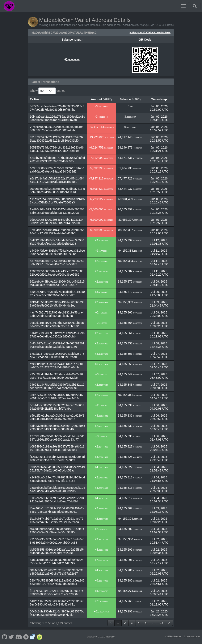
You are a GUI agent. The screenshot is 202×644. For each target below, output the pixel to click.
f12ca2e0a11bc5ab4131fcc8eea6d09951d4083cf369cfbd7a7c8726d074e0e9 (57, 458)
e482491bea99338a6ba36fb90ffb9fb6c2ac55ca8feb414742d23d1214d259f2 (57, 562)
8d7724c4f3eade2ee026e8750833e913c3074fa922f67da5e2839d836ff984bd (57, 108)
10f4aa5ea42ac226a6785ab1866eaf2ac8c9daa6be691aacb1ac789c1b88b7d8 (57, 118)
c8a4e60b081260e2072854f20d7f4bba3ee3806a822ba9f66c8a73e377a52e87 (57, 572)
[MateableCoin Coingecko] (39, 637)
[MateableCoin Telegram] (26, 637)
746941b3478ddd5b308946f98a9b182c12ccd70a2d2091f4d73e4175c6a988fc (57, 386)
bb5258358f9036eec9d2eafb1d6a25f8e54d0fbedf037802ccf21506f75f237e (57, 551)
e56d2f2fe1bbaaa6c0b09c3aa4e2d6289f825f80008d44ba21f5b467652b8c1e (57, 417)
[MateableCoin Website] (33, 637)
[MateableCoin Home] (9, 6)
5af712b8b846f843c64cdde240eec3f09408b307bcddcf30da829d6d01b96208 (57, 242)
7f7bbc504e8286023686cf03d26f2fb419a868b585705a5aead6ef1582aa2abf (57, 129)
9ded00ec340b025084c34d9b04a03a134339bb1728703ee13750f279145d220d (57, 221)
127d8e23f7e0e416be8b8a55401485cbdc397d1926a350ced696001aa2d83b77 (57, 438)
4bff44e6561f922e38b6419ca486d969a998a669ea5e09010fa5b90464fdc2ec (57, 304)
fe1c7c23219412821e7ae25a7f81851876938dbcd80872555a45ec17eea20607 (57, 592)
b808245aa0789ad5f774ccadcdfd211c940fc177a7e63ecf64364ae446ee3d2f (57, 293)
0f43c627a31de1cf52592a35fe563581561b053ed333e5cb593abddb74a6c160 (57, 345)
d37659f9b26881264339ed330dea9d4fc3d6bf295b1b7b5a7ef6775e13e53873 (57, 263)
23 (161, 623)
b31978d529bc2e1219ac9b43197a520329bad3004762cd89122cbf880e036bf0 (57, 139)
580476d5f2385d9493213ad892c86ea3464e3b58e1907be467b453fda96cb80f (57, 582)
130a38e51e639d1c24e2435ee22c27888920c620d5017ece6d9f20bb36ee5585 (57, 273)
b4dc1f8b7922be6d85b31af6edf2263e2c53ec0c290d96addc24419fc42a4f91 (57, 603)
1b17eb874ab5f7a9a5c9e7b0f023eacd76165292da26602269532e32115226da (57, 520)
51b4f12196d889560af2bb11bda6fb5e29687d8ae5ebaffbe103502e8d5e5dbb (57, 335)
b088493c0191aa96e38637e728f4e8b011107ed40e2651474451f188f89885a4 (57, 448)
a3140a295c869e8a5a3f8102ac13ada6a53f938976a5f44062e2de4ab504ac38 (57, 541)
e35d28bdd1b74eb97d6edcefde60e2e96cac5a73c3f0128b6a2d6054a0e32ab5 (57, 376)
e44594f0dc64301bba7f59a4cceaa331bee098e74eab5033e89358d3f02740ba (57, 252)
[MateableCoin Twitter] (11, 637)
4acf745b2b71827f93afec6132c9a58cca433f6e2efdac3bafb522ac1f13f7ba (57, 314)
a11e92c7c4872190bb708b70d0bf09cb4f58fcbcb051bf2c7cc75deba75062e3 (57, 201)
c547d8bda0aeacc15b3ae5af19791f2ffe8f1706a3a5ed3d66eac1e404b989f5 (57, 531)
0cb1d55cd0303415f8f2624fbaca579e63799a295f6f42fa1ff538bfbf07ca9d (57, 407)
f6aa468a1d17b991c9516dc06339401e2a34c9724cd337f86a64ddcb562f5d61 (57, 510)
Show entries (48, 91)
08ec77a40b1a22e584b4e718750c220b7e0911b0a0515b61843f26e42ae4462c (57, 397)
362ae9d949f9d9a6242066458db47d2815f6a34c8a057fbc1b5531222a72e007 (57, 283)
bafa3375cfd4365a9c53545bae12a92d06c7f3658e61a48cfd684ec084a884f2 (57, 428)
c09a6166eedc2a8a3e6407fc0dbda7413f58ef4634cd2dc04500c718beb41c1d (57, 190)
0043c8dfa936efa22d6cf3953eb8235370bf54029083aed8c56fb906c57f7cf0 (57, 613)
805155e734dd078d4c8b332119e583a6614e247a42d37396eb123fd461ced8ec (57, 149)
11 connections (192, 636)
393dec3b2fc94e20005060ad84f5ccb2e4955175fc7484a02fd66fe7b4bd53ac (57, 469)
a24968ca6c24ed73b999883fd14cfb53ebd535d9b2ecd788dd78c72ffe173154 (57, 479)
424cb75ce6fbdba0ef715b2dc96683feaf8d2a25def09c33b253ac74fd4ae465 (57, 159)
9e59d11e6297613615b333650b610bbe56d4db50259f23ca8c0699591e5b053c (57, 324)
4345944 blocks (173, 636)
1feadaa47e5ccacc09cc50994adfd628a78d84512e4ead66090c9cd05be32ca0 (57, 355)
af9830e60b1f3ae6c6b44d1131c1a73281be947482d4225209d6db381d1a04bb (57, 366)
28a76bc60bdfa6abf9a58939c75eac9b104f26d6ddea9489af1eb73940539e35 (57, 489)
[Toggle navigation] (183, 6)
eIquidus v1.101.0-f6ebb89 (101, 637)
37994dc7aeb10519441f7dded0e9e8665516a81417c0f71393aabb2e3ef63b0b (57, 232)
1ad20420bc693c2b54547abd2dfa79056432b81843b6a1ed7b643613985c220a (57, 211)
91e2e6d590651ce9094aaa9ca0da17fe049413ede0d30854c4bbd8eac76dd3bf (57, 500)
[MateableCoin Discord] (19, 637)
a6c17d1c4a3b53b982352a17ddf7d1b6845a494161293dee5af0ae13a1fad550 (57, 180)
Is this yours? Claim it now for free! (150, 32)
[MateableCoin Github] (4, 637)
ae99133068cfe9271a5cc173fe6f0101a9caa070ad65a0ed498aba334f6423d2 (57, 170)
